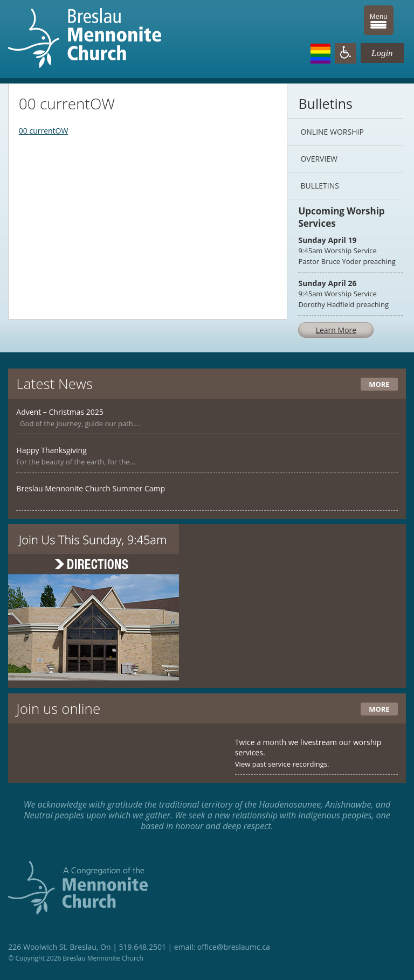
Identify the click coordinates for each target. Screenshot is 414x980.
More (379, 384)
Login (382, 53)
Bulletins (319, 186)
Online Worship (332, 132)
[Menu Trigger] (379, 20)
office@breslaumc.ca (234, 947)
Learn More (336, 330)
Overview (319, 159)
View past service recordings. (282, 764)
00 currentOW (44, 131)
